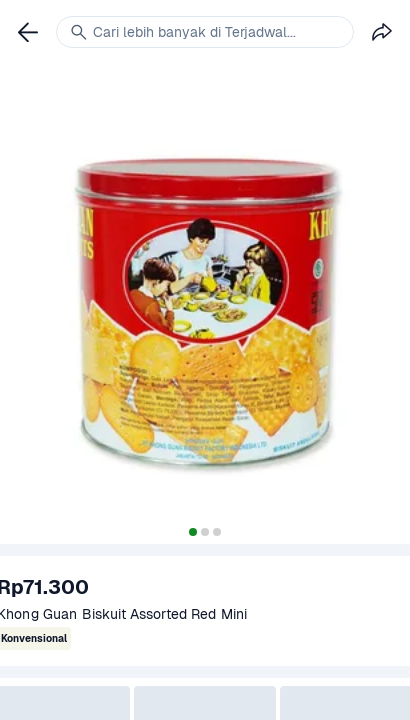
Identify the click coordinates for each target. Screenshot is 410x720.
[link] (28, 32)
